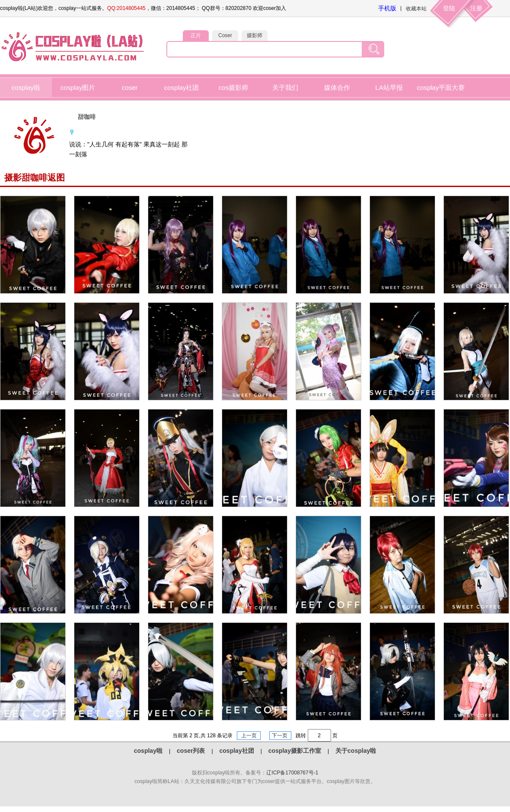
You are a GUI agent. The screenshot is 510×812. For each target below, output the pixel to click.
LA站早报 (389, 87)
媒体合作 (337, 87)
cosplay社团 (182, 87)
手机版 (387, 8)
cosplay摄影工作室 (295, 751)
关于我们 (285, 87)
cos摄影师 (233, 87)
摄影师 (255, 35)
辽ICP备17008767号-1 (292, 773)
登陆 (449, 8)
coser (130, 87)
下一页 (280, 736)
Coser (225, 35)
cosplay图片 (78, 87)
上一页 (249, 736)
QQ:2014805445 (126, 8)
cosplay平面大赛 (441, 87)
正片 (196, 35)
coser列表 (191, 751)
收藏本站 (416, 9)
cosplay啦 (26, 87)
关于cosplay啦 (356, 751)
